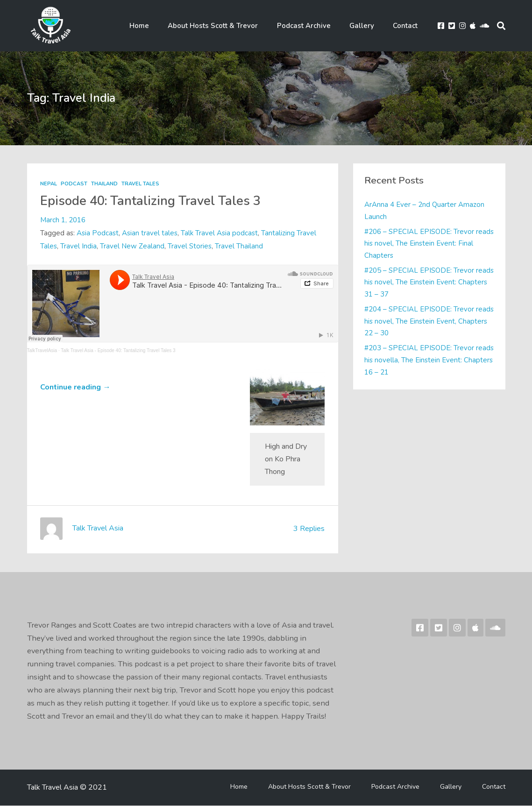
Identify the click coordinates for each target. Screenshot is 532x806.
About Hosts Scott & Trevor (223, 26)
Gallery (366, 26)
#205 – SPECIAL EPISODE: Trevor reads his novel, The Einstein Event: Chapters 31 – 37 (420, 283)
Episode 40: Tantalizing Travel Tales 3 (153, 201)
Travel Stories (190, 247)
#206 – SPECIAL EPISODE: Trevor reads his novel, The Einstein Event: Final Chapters (429, 244)
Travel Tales (140, 184)
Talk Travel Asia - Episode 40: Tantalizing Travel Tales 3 (118, 351)
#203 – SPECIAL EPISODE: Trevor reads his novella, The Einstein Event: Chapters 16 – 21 (423, 360)
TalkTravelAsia (42, 351)
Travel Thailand (239, 247)
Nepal (49, 184)
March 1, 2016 (63, 220)
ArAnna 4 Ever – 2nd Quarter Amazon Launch (425, 211)
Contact (407, 26)
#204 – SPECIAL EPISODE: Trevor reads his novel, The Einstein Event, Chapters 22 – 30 (420, 322)
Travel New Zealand (132, 247)
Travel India (78, 247)
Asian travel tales (150, 233)
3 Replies (308, 529)
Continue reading (75, 388)
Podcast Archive (311, 26)
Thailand (104, 184)
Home (152, 26)
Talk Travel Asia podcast (219, 233)
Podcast (74, 184)
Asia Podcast (98, 233)
